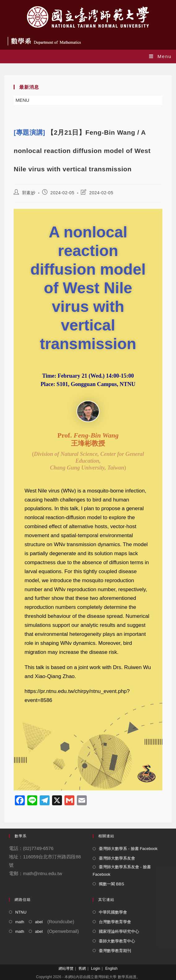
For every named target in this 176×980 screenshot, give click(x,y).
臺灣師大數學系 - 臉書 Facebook (128, 849)
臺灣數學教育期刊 (115, 951)
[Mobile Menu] (160, 56)
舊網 (82, 969)
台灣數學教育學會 (115, 922)
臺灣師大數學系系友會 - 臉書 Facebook (122, 870)
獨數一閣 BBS (112, 884)
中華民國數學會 (113, 912)
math (20, 922)
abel (39, 922)
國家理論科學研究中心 (119, 931)
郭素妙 (29, 193)
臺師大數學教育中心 (117, 941)
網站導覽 (66, 969)
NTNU (21, 912)
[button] (22, 100)
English (111, 969)
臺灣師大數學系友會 (117, 858)
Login (96, 969)
